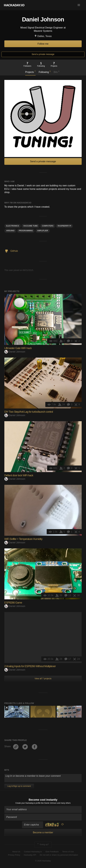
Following (45, 72)
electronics (13, 226)
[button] (79, 5)
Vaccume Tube (30, 226)
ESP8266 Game (13, 603)
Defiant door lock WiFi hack (19, 475)
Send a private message (43, 54)
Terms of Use (68, 852)
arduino (10, 231)
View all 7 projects (43, 679)
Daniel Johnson (15, 352)
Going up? (43, 845)
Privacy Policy (14, 855)
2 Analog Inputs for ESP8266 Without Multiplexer (30, 666)
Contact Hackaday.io (33, 852)
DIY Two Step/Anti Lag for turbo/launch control (29, 412)
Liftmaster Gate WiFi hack (18, 348)
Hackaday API (30, 855)
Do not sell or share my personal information (59, 855)
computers (48, 226)
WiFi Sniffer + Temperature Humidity (23, 539)
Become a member (43, 832)
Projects (30, 72)
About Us (16, 852)
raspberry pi (64, 226)
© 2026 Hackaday (43, 861)
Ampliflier (43, 231)
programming (26, 231)
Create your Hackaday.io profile (28, 803)
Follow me (43, 44)
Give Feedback (52, 852)
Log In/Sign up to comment (19, 786)
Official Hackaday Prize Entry (7, 708)
